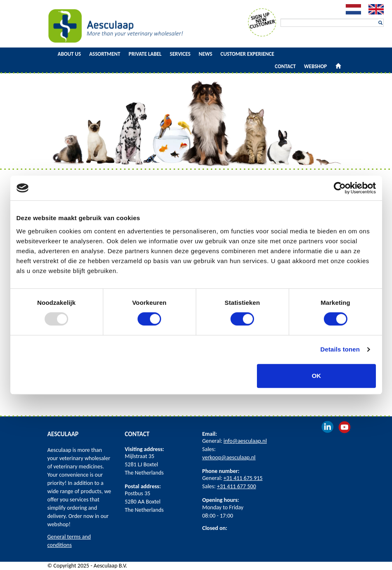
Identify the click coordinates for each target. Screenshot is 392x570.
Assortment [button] (105, 54)
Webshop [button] (315, 66)
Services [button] (180, 54)
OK (317, 376)
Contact (285, 66)
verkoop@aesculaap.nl (229, 457)
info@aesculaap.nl (245, 441)
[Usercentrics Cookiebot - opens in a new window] (340, 188)
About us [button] (69, 54)
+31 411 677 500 (236, 486)
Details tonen (340, 349)
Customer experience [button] (247, 54)
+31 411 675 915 (243, 478)
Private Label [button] (145, 54)
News (206, 54)
